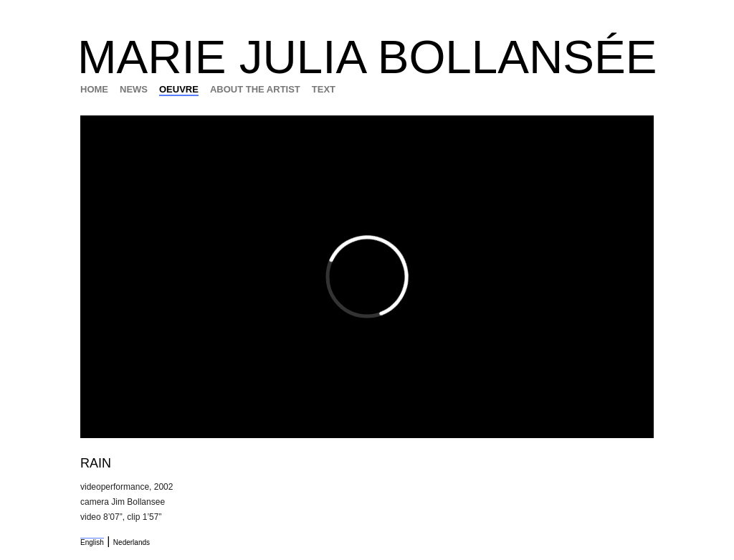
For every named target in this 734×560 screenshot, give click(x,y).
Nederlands (132, 542)
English (92, 542)
